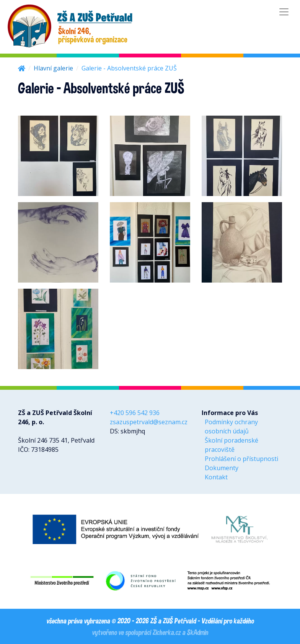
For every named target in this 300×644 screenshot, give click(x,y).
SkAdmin (197, 632)
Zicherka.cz (166, 632)
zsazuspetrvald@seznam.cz (149, 422)
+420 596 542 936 (135, 413)
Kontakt (216, 477)
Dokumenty (222, 468)
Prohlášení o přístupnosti (241, 459)
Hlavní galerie (53, 68)
